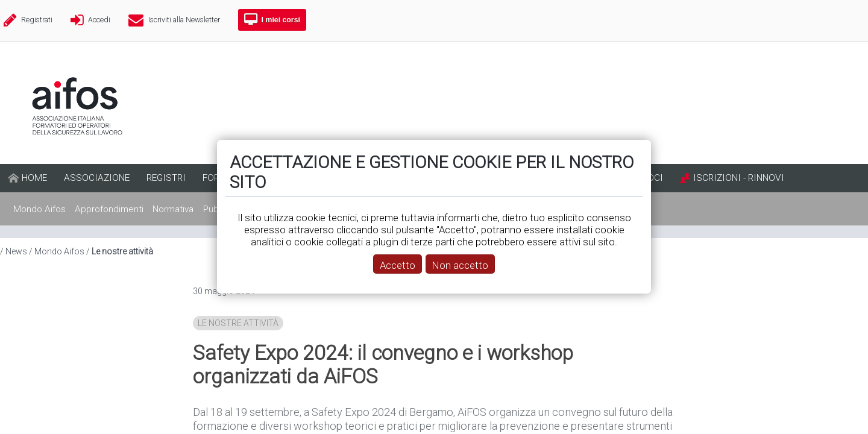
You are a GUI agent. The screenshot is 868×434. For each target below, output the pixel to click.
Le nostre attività (238, 323)
